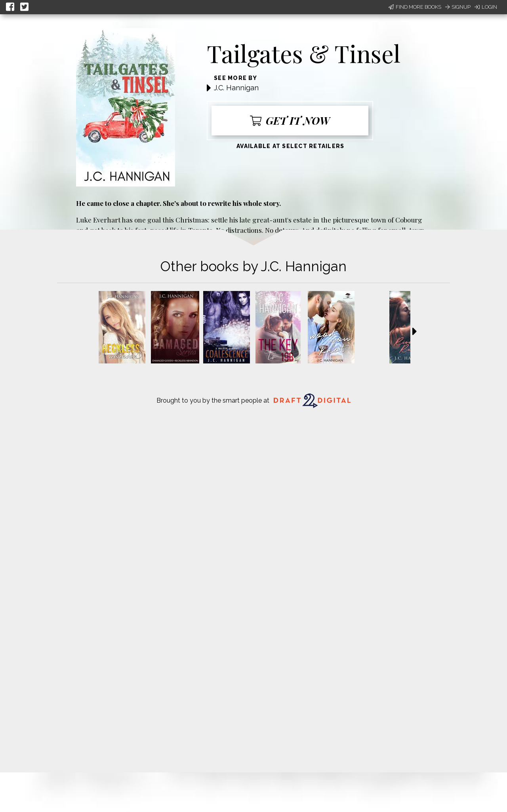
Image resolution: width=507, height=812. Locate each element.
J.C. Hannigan (236, 88)
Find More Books (415, 7)
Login (486, 7)
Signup (458, 7)
